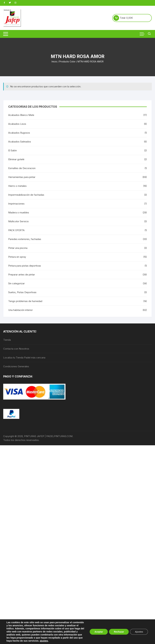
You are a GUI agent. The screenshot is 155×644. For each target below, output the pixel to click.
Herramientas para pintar (22, 177)
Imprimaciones (16, 204)
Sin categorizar (16, 283)
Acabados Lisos (17, 124)
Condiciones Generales (16, 366)
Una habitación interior (20, 310)
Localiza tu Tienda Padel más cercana (24, 358)
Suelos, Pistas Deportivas (22, 292)
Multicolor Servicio (18, 221)
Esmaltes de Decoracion (22, 168)
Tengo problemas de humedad (25, 301)
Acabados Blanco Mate (21, 115)
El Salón (12, 150)
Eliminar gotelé (16, 159)
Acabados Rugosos (19, 133)
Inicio (54, 61)
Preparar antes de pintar (22, 275)
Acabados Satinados (20, 142)
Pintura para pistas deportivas (25, 266)
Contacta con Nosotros (16, 349)
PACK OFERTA (16, 230)
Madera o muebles (19, 212)
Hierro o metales (17, 186)
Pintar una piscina (18, 248)
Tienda (7, 340)
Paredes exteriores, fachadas (25, 239)
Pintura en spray (17, 257)
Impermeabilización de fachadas (26, 195)
